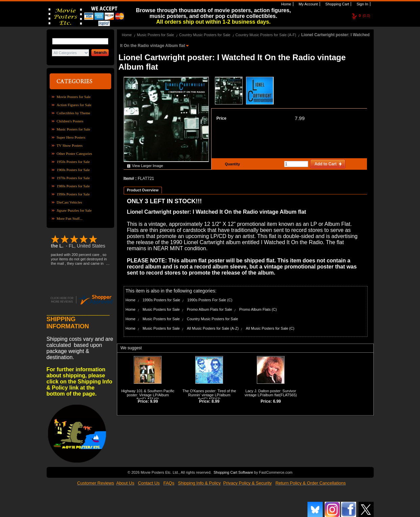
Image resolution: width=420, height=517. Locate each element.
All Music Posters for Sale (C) (270, 328)
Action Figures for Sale (74, 105)
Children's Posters (70, 121)
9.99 (154, 401)
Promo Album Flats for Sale (209, 309)
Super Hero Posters (71, 137)
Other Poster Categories (75, 154)
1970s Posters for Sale (73, 178)
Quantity (232, 164)
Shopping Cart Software (233, 472)
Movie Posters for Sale (74, 97)
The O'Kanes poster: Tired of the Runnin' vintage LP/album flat (209, 395)
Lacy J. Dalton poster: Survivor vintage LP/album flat (270, 393)
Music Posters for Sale (73, 129)
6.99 (277, 401)
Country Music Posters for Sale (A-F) (266, 35)
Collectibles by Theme (73, 113)
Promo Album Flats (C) (258, 309)
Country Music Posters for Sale (205, 35)
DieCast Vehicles (69, 202)
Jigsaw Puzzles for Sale (74, 210)
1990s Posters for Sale (73, 194)
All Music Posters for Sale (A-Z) (213, 328)
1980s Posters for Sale (73, 186)
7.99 (300, 118)
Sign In (362, 4)
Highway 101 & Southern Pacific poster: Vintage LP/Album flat (148, 395)
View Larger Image (148, 166)
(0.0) (365, 16)
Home (286, 4)
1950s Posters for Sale (73, 162)
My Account (308, 4)
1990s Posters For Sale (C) (210, 300)
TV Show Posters (70, 145)
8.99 (215, 401)
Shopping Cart (337, 4)
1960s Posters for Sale (73, 170)
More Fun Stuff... (70, 218)
